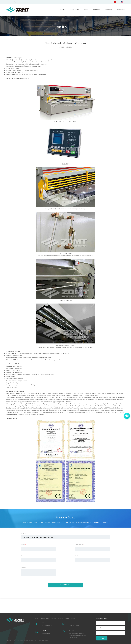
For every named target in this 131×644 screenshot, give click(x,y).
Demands (61, 618)
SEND (102, 638)
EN (125, 2)
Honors (53, 618)
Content (24, 567)
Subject (24, 533)
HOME (63, 10)
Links (67, 618)
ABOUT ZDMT (74, 10)
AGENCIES (108, 10)
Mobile (77, 556)
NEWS (86, 10)
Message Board (45, 618)
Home (37, 618)
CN (118, 2)
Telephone (24, 556)
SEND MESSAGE (65, 585)
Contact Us (74, 618)
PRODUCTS (96, 10)
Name (24, 545)
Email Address (79, 545)
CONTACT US (121, 10)
